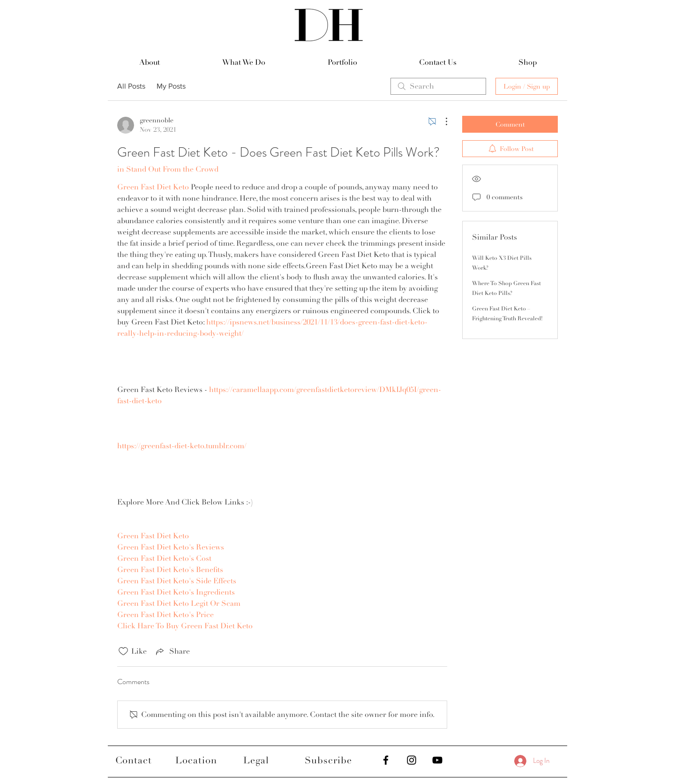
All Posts (131, 86)
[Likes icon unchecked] (123, 651)
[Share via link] (172, 651)
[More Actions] (442, 121)
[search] (438, 86)
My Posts (171, 86)
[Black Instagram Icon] (412, 760)
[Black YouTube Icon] (437, 760)
